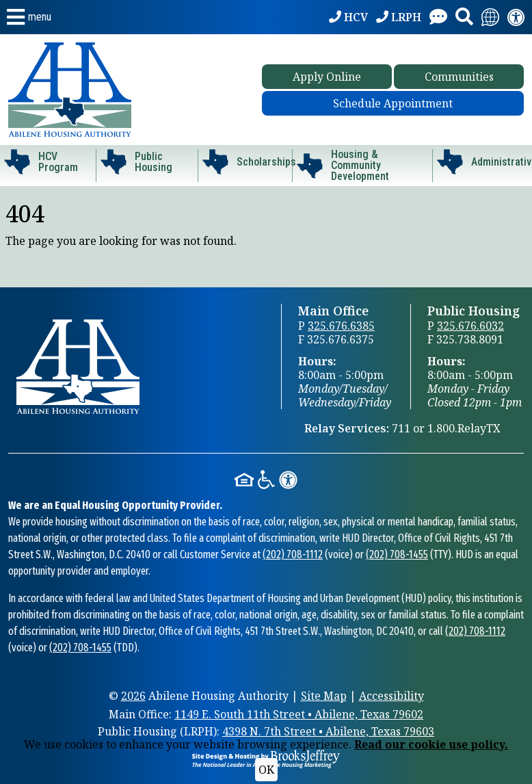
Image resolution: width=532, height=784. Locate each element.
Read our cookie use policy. (431, 744)
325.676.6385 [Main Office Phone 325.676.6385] (341, 326)
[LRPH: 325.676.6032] (399, 17)
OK (266, 770)
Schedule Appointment (393, 103)
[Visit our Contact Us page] (438, 17)
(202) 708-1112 (293, 554)
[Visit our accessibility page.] (516, 17)
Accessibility (391, 696)
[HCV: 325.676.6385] (348, 17)
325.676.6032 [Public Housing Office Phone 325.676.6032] (470, 326)
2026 (133, 696)
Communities (459, 77)
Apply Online (327, 77)
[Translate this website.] (490, 17)
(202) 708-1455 (397, 554)
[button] (29, 17)
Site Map (324, 696)
